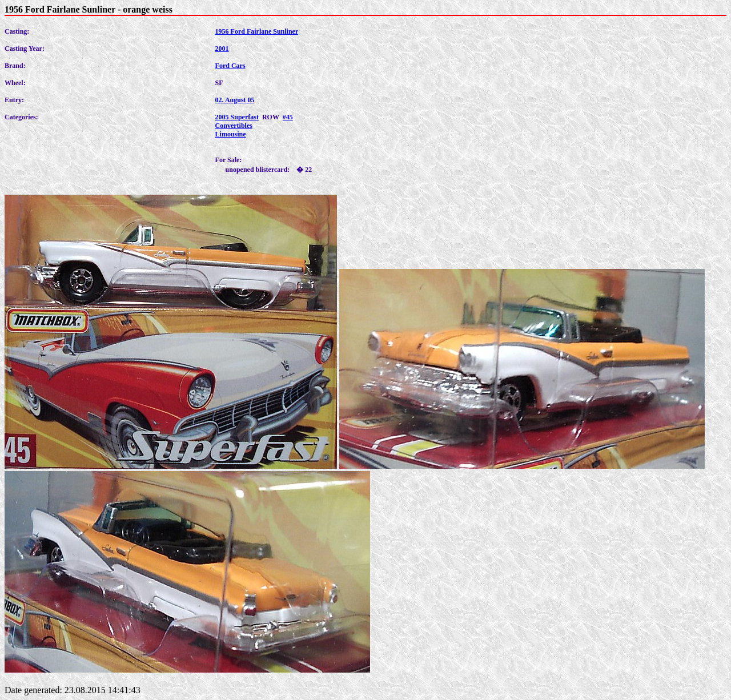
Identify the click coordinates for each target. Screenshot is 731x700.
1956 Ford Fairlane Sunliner (257, 31)
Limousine (231, 134)
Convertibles (234, 126)
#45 (288, 117)
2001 (222, 49)
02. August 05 (235, 100)
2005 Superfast (237, 117)
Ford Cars (230, 66)
